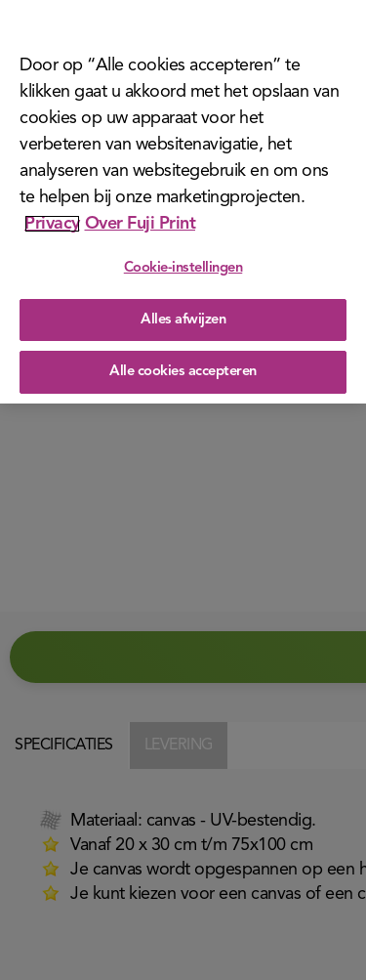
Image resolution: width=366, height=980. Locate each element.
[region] (183, 202)
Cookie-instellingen (183, 268)
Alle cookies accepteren (183, 372)
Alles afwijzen (183, 320)
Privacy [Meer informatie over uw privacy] (52, 224)
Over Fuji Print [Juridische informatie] (141, 224)
